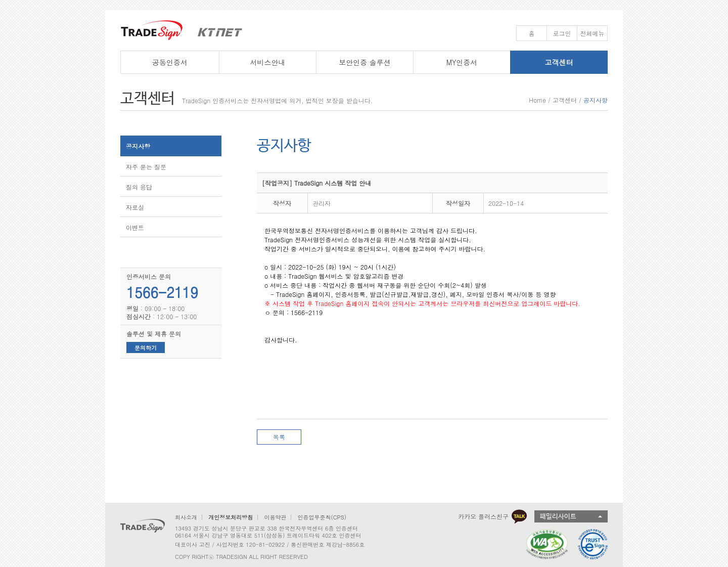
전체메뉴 (593, 33)
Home (537, 100)
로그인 (562, 33)
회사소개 (186, 517)
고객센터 (565, 100)
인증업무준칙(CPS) (322, 517)
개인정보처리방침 (231, 517)
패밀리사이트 (558, 517)
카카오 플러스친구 (492, 516)
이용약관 (275, 517)
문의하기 (146, 348)
